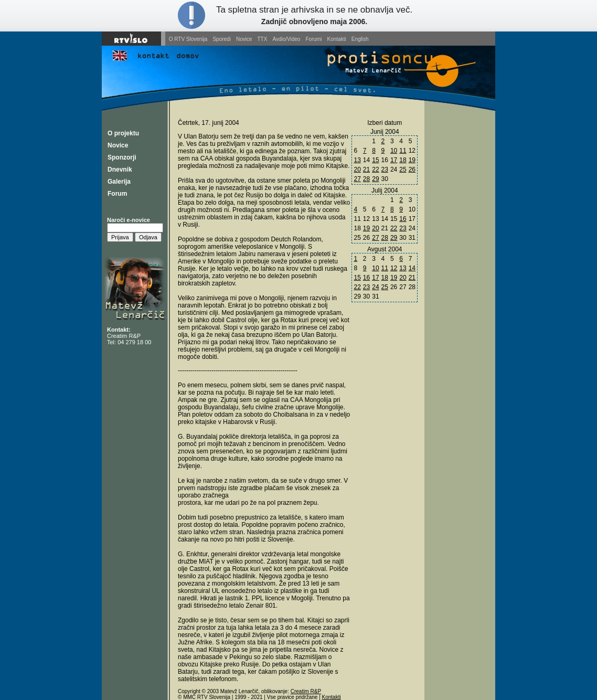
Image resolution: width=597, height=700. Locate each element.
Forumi (313, 39)
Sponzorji (122, 157)
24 (375, 287)
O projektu (123, 133)
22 (375, 169)
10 (394, 151)
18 (403, 160)
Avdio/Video (286, 39)
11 (403, 151)
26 (412, 169)
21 (366, 169)
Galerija (119, 182)
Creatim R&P (124, 336)
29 (375, 179)
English (360, 39)
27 (357, 179)
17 (394, 160)
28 (366, 179)
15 (375, 160)
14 (412, 268)
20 (357, 169)
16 (403, 219)
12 (394, 268)
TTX (263, 39)
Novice (244, 39)
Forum (117, 194)
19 (412, 160)
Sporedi (221, 39)
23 (385, 169)
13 (357, 160)
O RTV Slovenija (188, 39)
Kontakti (337, 39)
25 (403, 169)
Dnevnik (120, 169)
